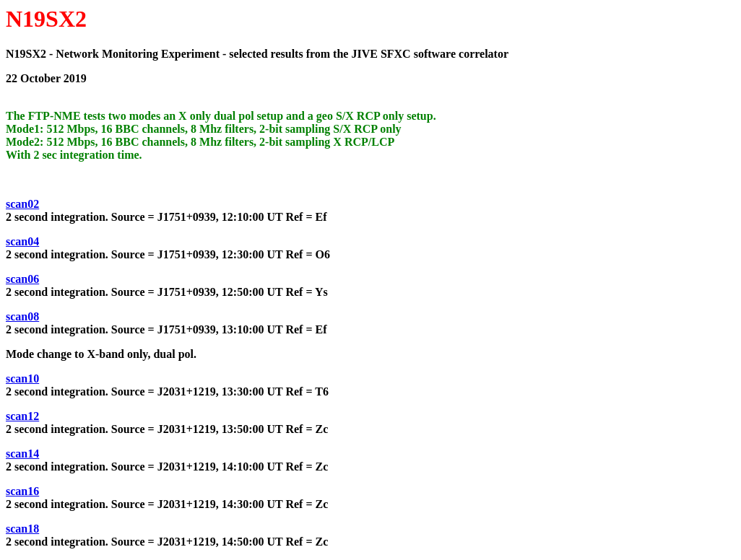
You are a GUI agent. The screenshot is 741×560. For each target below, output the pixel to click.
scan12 (22, 416)
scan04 (22, 241)
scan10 (22, 379)
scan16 (22, 491)
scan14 (22, 454)
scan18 (22, 529)
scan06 (22, 279)
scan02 (22, 204)
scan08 (22, 316)
